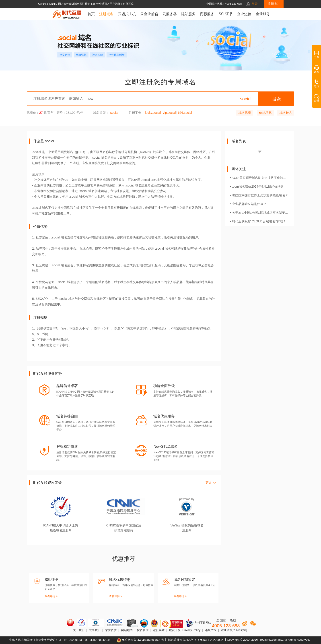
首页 (91, 14)
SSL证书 (226, 14)
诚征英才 (159, 630)
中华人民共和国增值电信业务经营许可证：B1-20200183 (46, 640)
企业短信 (244, 14)
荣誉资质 (111, 630)
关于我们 (79, 630)
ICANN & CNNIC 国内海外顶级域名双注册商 (64, 4)
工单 (317, 56)
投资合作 (143, 630)
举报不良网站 (198, 623)
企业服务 (263, 14)
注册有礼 (274, 4)
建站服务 (188, 14)
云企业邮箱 (149, 14)
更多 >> (211, 483)
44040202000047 (149, 640)
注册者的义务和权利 (234, 630)
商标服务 (207, 14)
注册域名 (106, 14)
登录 (255, 4)
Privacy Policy (191, 630)
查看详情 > (51, 596)
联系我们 (95, 630)
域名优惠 (245, 113)
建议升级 (175, 630)
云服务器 (170, 14)
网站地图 (127, 630)
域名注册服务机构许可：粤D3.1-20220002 (195, 640)
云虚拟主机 (127, 14)
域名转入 (286, 113)
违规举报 (211, 630)
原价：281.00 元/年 (70, 113)
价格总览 (265, 113)
